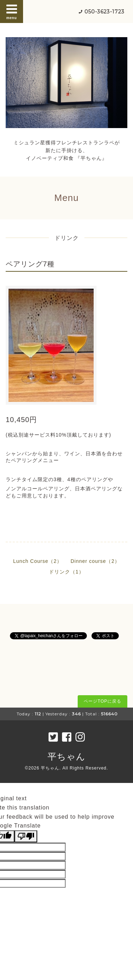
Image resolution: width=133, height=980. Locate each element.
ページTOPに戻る (102, 701)
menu (12, 11)
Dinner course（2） (95, 561)
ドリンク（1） (66, 572)
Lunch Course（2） (38, 561)
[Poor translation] (26, 836)
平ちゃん (66, 756)
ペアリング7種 (30, 264)
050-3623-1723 (104, 12)
